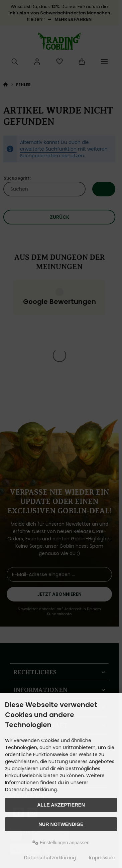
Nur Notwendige (61, 824)
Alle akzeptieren (61, 805)
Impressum (102, 858)
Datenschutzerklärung (50, 858)
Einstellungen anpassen (61, 843)
